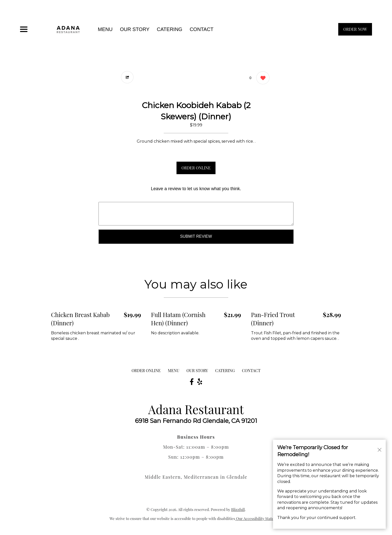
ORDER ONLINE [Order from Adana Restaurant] (146, 370)
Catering (169, 29)
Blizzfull (238, 509)
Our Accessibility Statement (259, 518)
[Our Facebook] (192, 382)
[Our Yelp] (200, 382)
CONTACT (202, 29)
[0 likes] (262, 78)
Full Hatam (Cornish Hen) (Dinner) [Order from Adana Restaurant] (178, 319)
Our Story (135, 29)
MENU (105, 29)
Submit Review (196, 236)
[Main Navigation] (24, 29)
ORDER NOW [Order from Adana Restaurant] (355, 29)
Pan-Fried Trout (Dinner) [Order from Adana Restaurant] (273, 319)
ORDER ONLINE (196, 168)
